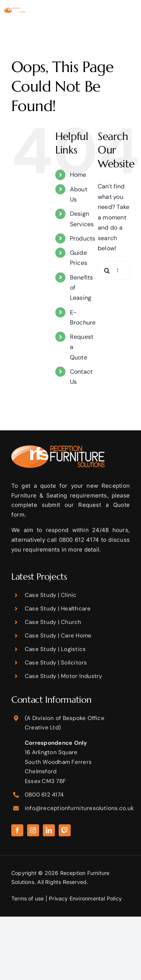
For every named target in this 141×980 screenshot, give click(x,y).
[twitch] (65, 830)
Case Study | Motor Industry (63, 676)
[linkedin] (49, 830)
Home (78, 175)
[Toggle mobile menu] (133, 19)
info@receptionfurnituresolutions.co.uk (79, 808)
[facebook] (17, 830)
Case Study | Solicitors (56, 663)
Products (83, 238)
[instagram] (33, 830)
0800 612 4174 (44, 795)
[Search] (107, 271)
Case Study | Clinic (51, 595)
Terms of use (28, 898)
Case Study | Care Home (58, 636)
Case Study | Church (53, 622)
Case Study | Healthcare (58, 609)
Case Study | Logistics (55, 649)
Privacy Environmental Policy (85, 898)
